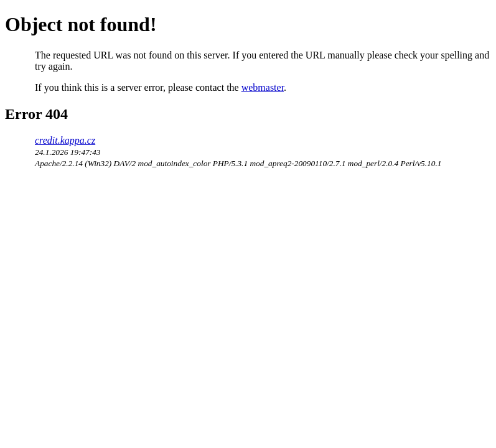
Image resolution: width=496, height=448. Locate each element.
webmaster (263, 87)
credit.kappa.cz (65, 140)
